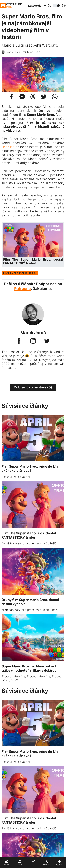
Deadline (8, 147)
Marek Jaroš (13, 52)
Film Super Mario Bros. (20, 273)
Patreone (23, 289)
